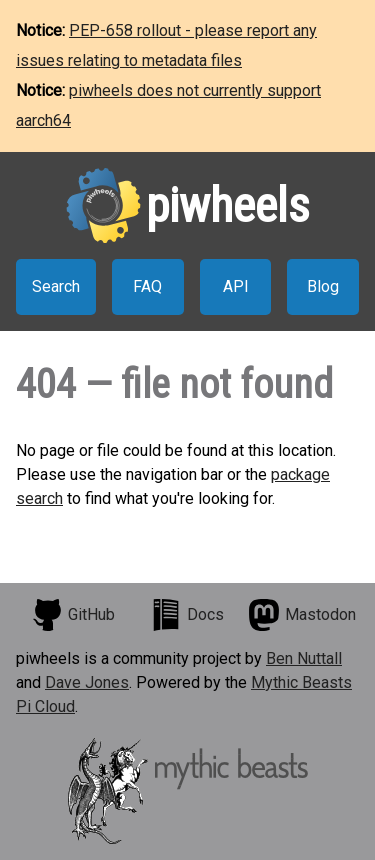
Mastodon (302, 615)
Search (56, 286)
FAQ (147, 286)
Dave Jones (87, 682)
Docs (187, 615)
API (236, 286)
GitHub (73, 615)
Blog (323, 286)
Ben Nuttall (304, 658)
